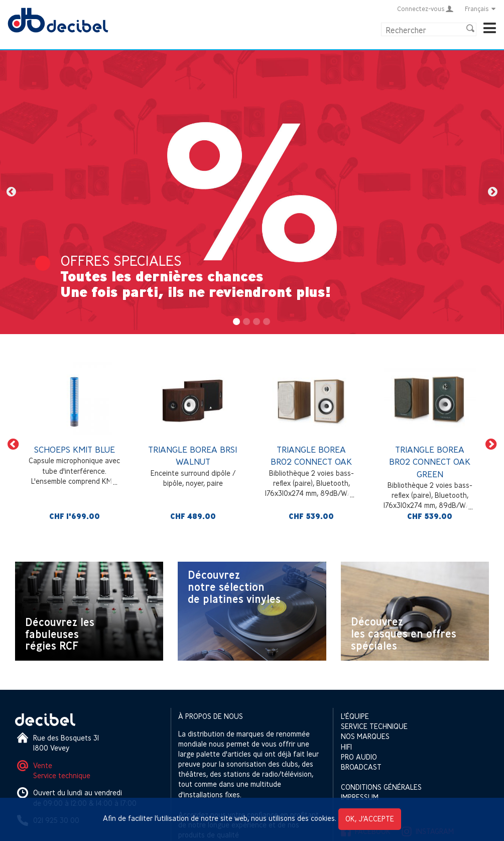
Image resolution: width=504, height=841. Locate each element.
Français (481, 9)
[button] (11, 192)
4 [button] (267, 322)
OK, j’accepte (370, 819)
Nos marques (365, 736)
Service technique (62, 775)
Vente (43, 765)
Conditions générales (381, 787)
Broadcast (361, 767)
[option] (252, 192)
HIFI (346, 747)
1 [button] (237, 322)
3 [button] (257, 322)
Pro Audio (359, 757)
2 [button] (247, 322)
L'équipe (355, 716)
